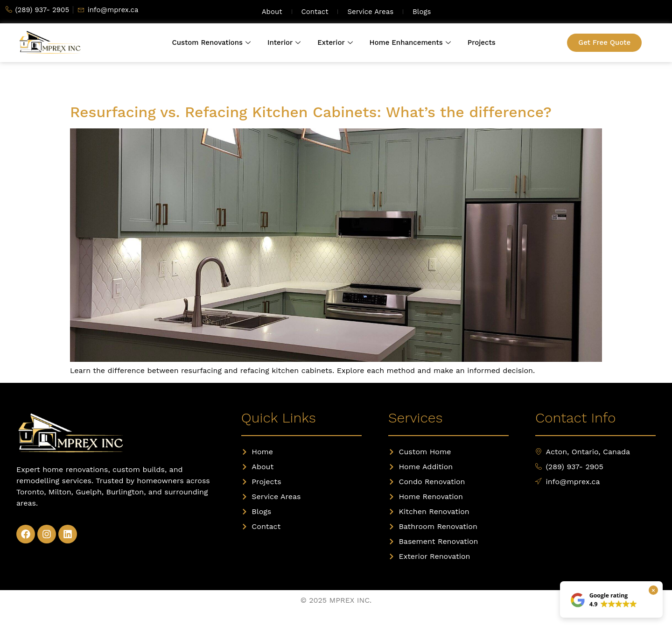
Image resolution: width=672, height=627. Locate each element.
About (272, 12)
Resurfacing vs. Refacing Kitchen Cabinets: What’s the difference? (311, 112)
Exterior (335, 42)
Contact (315, 12)
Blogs (422, 12)
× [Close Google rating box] (653, 590)
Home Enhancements (410, 42)
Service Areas (370, 12)
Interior (284, 42)
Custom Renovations (211, 42)
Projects (482, 42)
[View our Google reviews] (604, 599)
